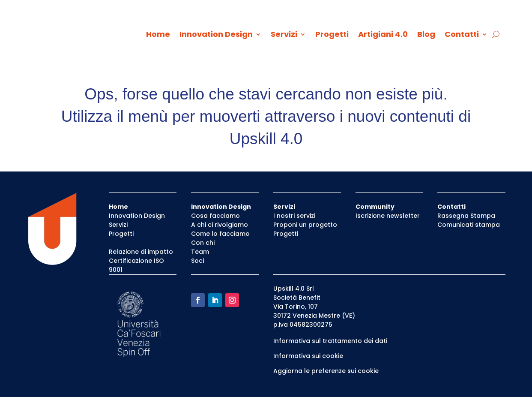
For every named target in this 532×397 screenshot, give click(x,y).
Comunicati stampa (469, 225)
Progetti (332, 35)
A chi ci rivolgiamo (220, 225)
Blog (426, 35)
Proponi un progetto (305, 225)
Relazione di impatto (141, 252)
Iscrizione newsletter (388, 216)
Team (200, 252)
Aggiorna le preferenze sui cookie (326, 371)
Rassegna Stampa (466, 216)
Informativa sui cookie (308, 356)
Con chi (203, 243)
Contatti (462, 35)
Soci (197, 261)
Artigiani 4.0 (383, 35)
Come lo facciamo (220, 234)
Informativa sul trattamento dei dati (330, 341)
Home (158, 35)
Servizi (284, 35)
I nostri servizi (294, 216)
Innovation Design (216, 35)
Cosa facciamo (215, 216)
